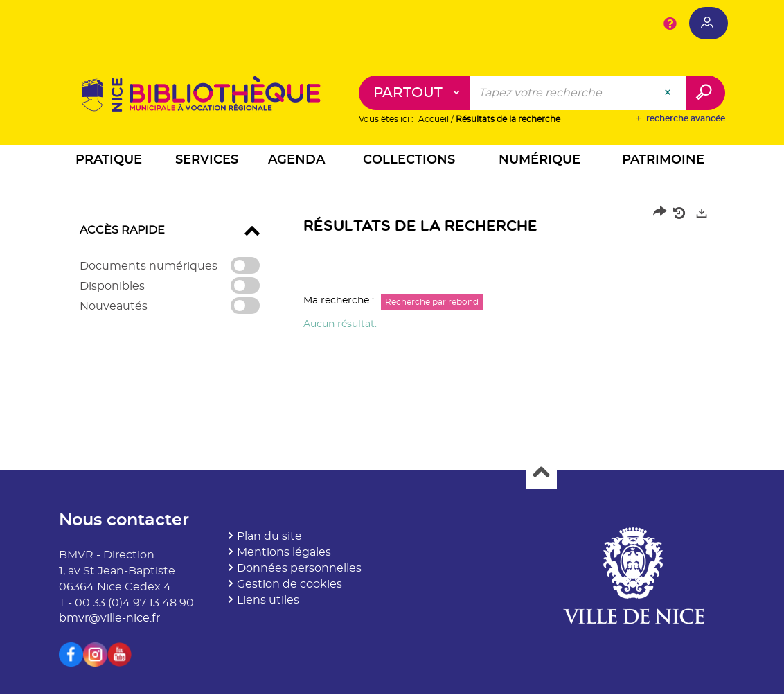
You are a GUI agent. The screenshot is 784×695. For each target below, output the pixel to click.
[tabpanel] (392, 272)
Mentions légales (284, 553)
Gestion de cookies (289, 584)
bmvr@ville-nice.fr (109, 619)
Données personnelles (299, 569)
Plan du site (269, 537)
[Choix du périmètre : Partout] (415, 94)
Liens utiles (268, 600)
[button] (109, 162)
